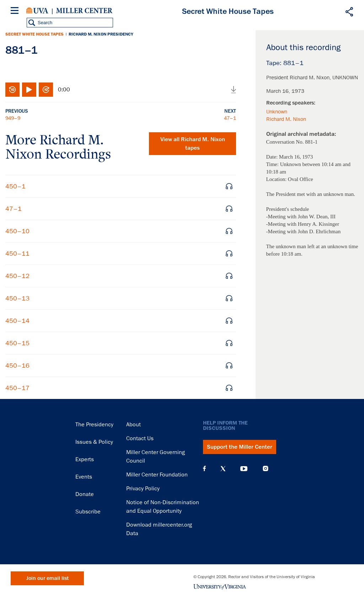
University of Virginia (37, 11)
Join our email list (47, 578)
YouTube (244, 469)
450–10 (17, 231)
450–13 (17, 298)
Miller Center (84, 11)
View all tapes (193, 144)
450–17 (17, 388)
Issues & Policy (94, 442)
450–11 (17, 254)
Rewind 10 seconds (12, 90)
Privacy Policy (143, 489)
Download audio (234, 90)
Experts (85, 459)
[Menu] (16, 12)
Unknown (277, 112)
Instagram (266, 468)
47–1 (230, 118)
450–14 (17, 321)
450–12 (17, 276)
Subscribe (88, 512)
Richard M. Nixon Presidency (101, 34)
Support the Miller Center (240, 447)
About (133, 425)
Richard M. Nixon (286, 119)
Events (84, 477)
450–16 (17, 366)
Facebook (204, 469)
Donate (85, 494)
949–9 (13, 118)
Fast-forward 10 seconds (46, 90)
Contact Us (140, 438)
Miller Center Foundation (157, 475)
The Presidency (94, 425)
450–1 (15, 186)
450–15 (17, 343)
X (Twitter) (223, 469)
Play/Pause (29, 90)
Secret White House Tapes (34, 34)
